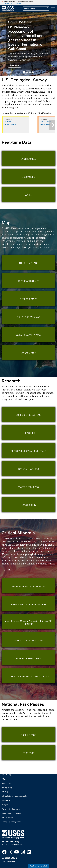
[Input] (36, 9)
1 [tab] (24, 72)
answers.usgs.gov (8, 861)
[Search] (47, 9)
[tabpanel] (28, 44)
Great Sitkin (46, 122)
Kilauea (8, 122)
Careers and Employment (11, 813)
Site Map (5, 792)
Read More (15, 65)
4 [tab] (33, 72)
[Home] (8, 10)
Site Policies (6, 783)
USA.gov (5, 805)
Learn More (8, 570)
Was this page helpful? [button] (38, 866)
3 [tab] (30, 72)
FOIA (4, 779)
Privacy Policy (7, 788)
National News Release (20, 22)
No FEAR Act (7, 800)
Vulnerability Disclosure (11, 809)
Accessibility (6, 775)
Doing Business (7, 818)
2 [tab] (27, 72)
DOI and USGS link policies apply (14, 796)
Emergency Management (11, 822)
